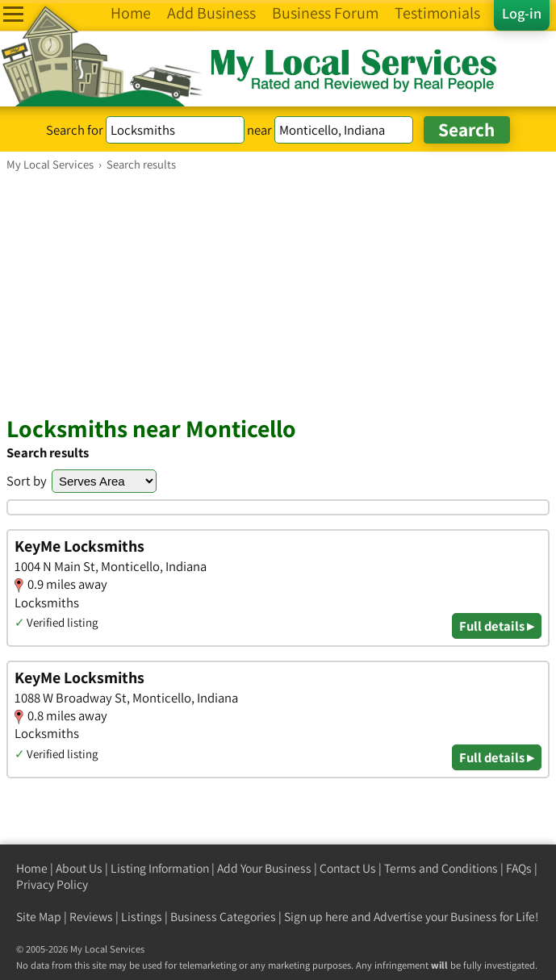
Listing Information (160, 868)
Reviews (91, 917)
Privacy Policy (52, 884)
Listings (142, 917)
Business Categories (223, 917)
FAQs (519, 868)
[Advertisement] (278, 293)
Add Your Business (264, 868)
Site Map (39, 917)
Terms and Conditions (441, 868)
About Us (79, 868)
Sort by (27, 481)
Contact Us (348, 868)
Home (32, 868)
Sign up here (316, 917)
